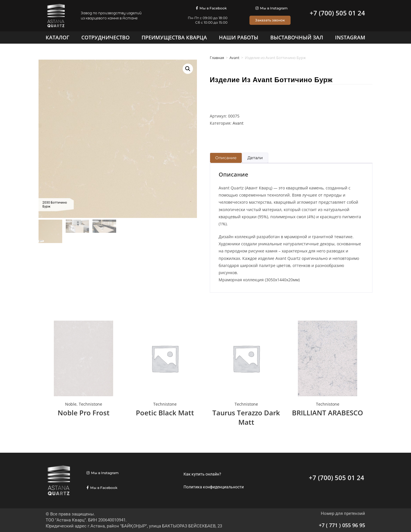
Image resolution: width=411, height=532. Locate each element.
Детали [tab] (255, 158)
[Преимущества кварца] (174, 37)
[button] (188, 69)
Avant (234, 58)
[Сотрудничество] (105, 37)
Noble (71, 404)
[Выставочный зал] (297, 37)
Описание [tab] (226, 158)
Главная (217, 58)
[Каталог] (58, 37)
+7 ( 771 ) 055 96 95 (342, 525)
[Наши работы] (239, 37)
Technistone (90, 404)
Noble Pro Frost (84, 413)
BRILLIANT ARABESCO (328, 413)
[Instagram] (350, 37)
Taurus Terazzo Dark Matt (246, 417)
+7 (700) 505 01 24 (337, 13)
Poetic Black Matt (165, 413)
